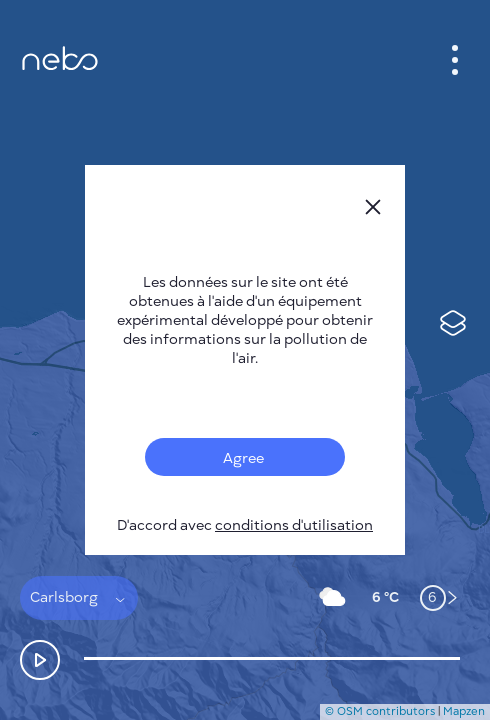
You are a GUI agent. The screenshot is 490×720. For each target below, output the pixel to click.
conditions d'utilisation (294, 525)
